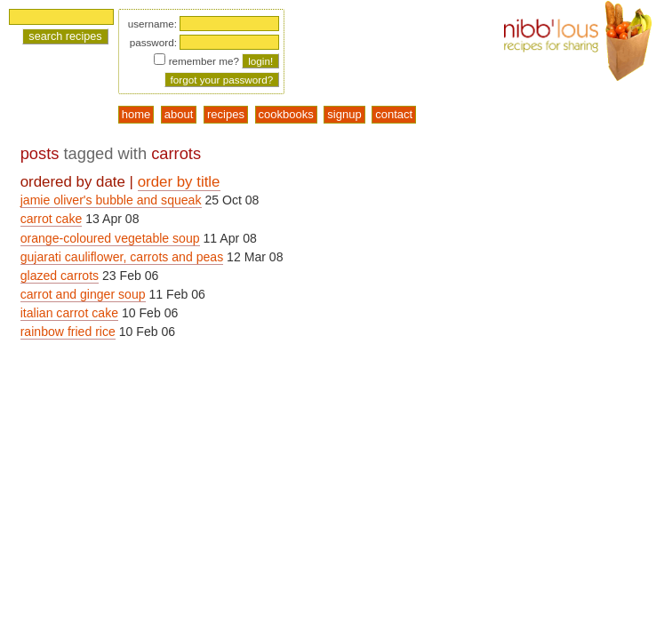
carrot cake (52, 219)
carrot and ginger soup (83, 294)
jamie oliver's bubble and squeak (111, 200)
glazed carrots (60, 276)
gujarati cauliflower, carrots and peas (122, 257)
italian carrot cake (69, 313)
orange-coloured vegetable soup (110, 238)
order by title (179, 182)
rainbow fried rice (68, 332)
